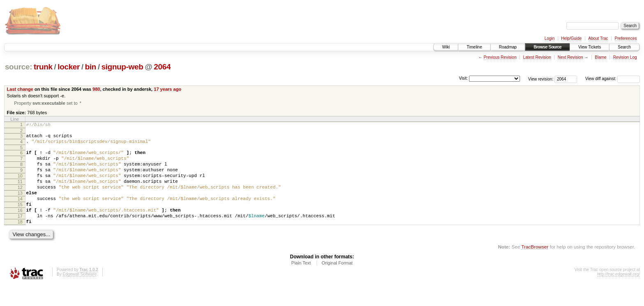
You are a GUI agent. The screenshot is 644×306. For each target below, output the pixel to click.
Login (550, 38)
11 (20, 192)
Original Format (337, 283)
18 (20, 241)
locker (69, 67)
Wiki (446, 47)
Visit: (463, 78)
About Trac (598, 38)
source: (18, 67)
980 (96, 89)
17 (20, 234)
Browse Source (547, 47)
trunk (43, 67)
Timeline (474, 47)
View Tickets (590, 47)
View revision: (541, 79)
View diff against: (613, 79)
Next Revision (570, 57)
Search (624, 47)
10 (20, 185)
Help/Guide (571, 38)
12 (20, 199)
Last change (20, 89)
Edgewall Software (79, 295)
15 (20, 220)
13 (20, 206)
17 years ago (168, 89)
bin (91, 67)
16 (20, 227)
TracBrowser (535, 267)
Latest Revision (537, 57)
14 (20, 213)
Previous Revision (500, 57)
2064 (162, 67)
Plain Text (301, 283)
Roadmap (508, 47)
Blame (600, 57)
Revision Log (625, 57)
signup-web (122, 67)
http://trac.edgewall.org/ (619, 295)
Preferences (626, 38)
